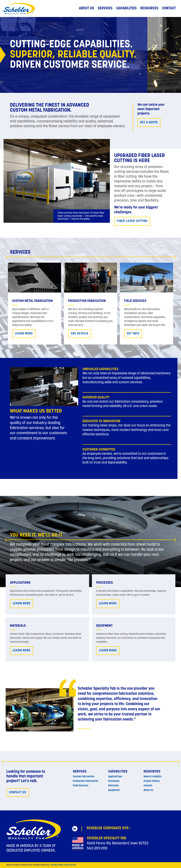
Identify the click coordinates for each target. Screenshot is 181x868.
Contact (169, 8)
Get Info (133, 334)
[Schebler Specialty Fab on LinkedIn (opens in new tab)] (75, 829)
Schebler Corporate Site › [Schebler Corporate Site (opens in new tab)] (109, 828)
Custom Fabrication (84, 777)
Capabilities (126, 8)
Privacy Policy (57, 865)
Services (105, 8)
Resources (149, 8)
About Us (86, 8)
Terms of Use (71, 865)
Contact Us (18, 792)
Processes (114, 781)
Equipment (114, 790)
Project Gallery (152, 781)
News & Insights (153, 777)
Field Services (81, 786)
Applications (115, 777)
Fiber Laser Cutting (132, 221)
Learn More (24, 334)
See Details (80, 334)
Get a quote (149, 122)
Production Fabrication (85, 781)
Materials (113, 786)
